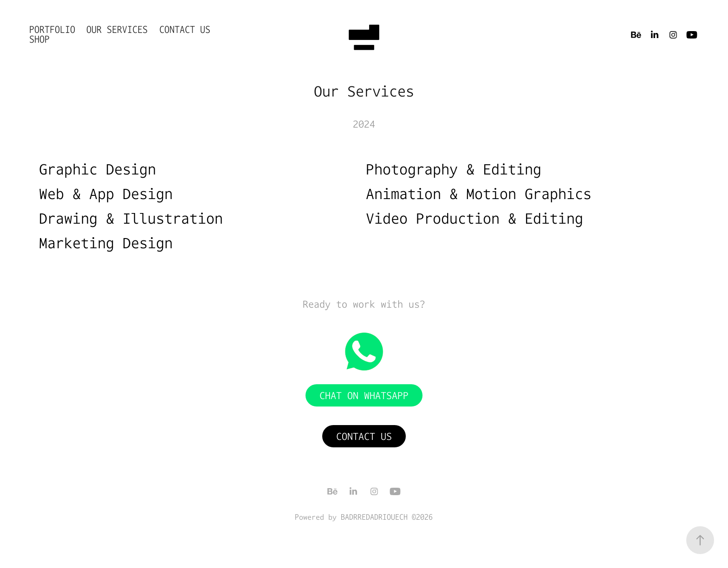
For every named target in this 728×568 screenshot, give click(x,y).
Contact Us (185, 29)
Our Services (117, 29)
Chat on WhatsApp (364, 395)
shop (39, 39)
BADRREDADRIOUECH (374, 517)
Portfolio (52, 29)
